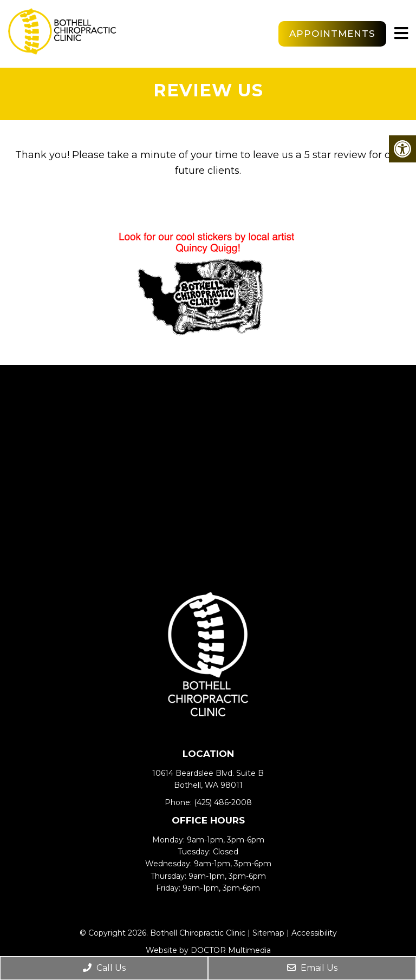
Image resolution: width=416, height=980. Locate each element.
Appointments (332, 34)
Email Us (312, 968)
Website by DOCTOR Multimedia (208, 950)
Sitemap (268, 933)
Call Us (104, 968)
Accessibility (314, 933)
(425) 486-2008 (223, 802)
